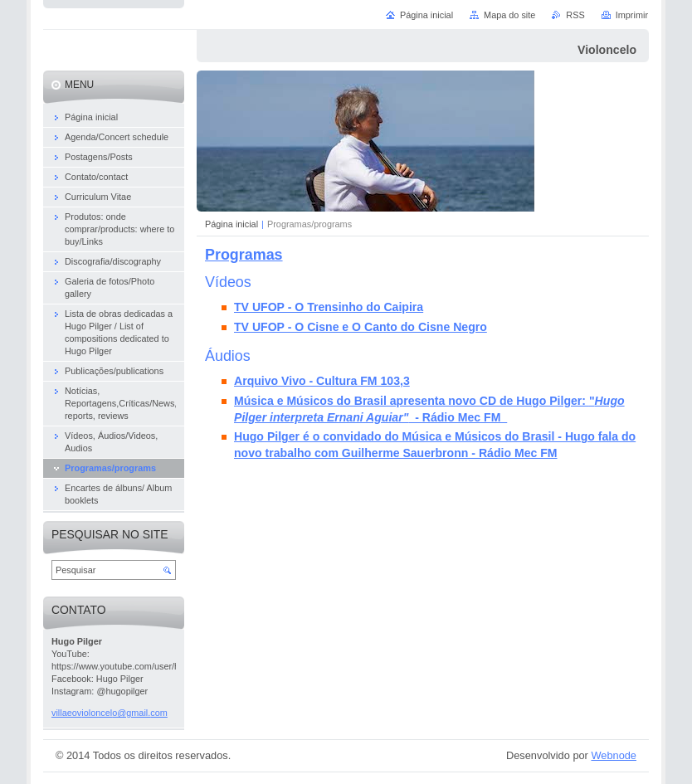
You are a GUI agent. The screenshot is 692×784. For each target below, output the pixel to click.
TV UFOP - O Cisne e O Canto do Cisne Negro (361, 327)
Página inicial (231, 224)
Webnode (614, 755)
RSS (575, 15)
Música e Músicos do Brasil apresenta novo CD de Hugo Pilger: (412, 401)
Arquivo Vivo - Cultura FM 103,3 (322, 381)
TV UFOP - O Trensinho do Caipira (329, 307)
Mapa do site (509, 15)
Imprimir (632, 15)
